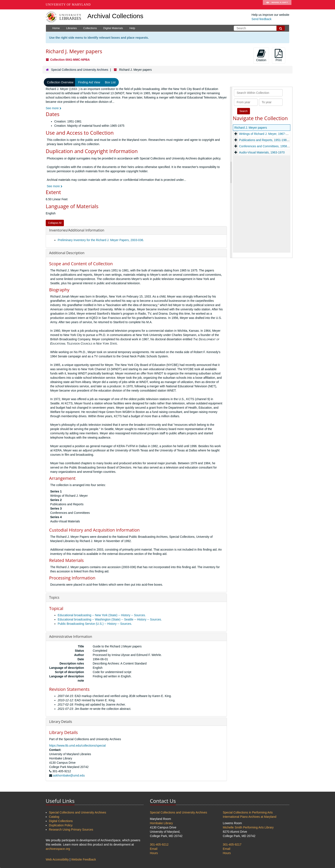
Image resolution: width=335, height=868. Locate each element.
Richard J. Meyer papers (251, 128)
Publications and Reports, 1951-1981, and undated (273, 140)
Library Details (61, 722)
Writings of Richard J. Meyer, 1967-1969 (266, 134)
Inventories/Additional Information (77, 230)
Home (56, 28)
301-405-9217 (232, 844)
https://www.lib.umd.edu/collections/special (77, 746)
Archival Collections (115, 16)
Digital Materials (113, 28)
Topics (54, 597)
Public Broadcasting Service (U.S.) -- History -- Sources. (95, 624)
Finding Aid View (89, 82)
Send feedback (261, 19)
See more (54, 108)
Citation (261, 55)
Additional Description (67, 253)
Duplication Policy (61, 825)
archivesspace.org (58, 849)
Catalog (54, 817)
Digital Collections (61, 821)
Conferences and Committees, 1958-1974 (267, 146)
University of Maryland (68, 5)
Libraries (72, 28)
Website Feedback (84, 859)
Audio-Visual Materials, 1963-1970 (262, 152)
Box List (110, 82)
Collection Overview (60, 82)
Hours (154, 853)
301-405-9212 (159, 844)
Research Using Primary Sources (71, 830)
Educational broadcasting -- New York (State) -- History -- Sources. (102, 615)
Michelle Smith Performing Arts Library (248, 827)
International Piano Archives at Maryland (250, 817)
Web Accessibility (57, 859)
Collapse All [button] (55, 223)
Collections (90, 28)
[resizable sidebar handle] (231, 172)
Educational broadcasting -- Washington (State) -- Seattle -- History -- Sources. (110, 619)
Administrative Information (71, 637)
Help (132, 28)
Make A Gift (277, 5)
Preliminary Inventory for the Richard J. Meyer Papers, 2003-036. (101, 240)
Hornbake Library (161, 823)
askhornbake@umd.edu (69, 775)
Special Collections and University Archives (80, 70)
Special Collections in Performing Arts (248, 812)
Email (154, 849)
